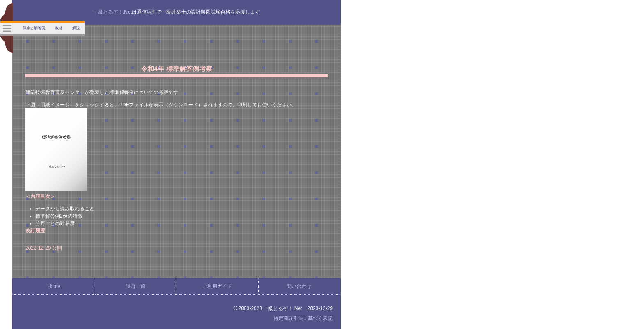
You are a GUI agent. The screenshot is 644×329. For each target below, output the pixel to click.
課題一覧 (136, 286)
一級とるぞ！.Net (113, 12)
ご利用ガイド (217, 286)
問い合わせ (299, 286)
